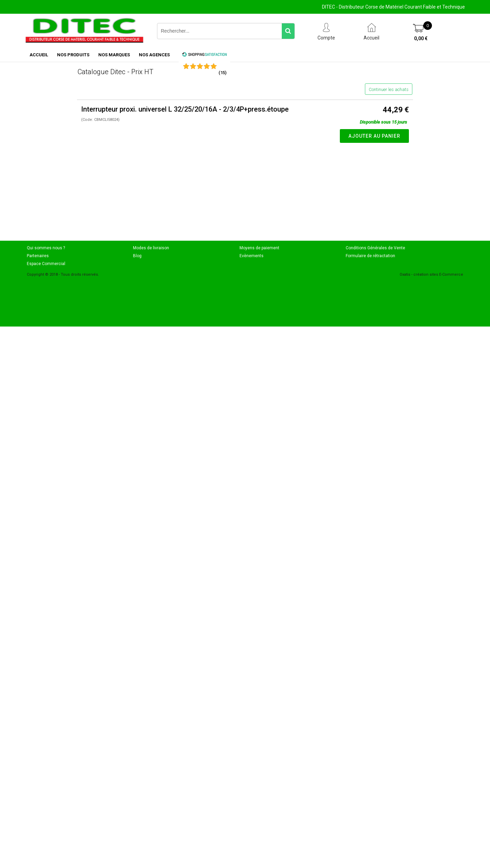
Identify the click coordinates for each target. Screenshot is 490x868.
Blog (137, 256)
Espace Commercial (46, 264)
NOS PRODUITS (73, 55)
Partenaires (38, 256)
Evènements (252, 256)
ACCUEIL (39, 55)
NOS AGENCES (154, 55)
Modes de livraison (151, 248)
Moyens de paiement (259, 248)
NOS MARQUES (114, 55)
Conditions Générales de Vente (375, 248)
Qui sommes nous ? (46, 248)
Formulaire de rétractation (370, 256)
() (222, 73)
